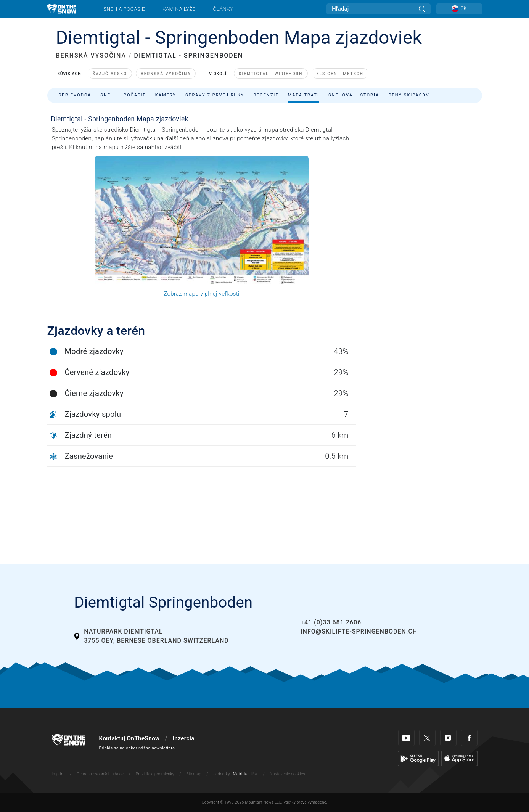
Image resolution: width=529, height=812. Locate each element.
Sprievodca (75, 95)
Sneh (107, 95)
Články (223, 9)
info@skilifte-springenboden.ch (359, 631)
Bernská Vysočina (166, 74)
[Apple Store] (459, 758)
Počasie (135, 95)
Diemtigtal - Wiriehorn (271, 74)
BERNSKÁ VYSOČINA (91, 55)
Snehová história (354, 95)
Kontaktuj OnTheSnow (129, 738)
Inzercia (183, 738)
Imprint (58, 774)
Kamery (166, 95)
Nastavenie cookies (288, 774)
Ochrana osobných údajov (100, 774)
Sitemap (194, 774)
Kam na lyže (179, 9)
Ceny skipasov (409, 95)
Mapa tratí (304, 95)
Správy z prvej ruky (215, 95)
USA (254, 774)
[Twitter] (427, 738)
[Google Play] (418, 758)
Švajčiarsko (110, 74)
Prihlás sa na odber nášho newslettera (137, 748)
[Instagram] (448, 738)
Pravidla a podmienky (155, 774)
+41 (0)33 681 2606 (331, 622)
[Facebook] (469, 738)
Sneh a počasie (124, 9)
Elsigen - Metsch (340, 74)
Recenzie (266, 95)
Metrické (241, 774)
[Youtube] (406, 738)
